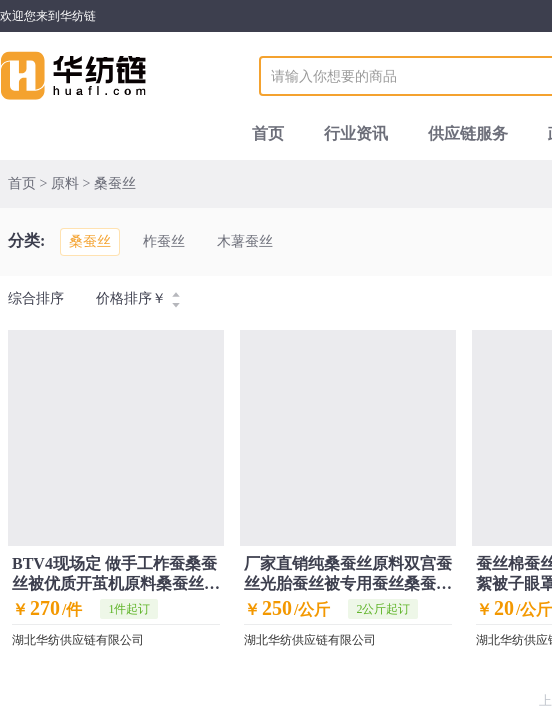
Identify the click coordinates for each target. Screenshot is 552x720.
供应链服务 (468, 133)
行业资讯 (356, 133)
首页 (268, 133)
